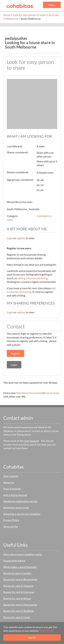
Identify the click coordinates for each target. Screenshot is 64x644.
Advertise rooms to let (16, 507)
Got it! (32, 638)
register (21, 238)
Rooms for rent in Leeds (17, 617)
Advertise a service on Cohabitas (22, 514)
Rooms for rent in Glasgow (18, 586)
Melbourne (12, 19)
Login (10, 238)
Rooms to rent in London (17, 573)
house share (52, 393)
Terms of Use (11, 526)
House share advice (14, 561)
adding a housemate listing (33, 278)
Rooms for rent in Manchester (20, 605)
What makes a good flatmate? (20, 567)
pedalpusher (16, 38)
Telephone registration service (20, 501)
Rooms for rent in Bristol (17, 598)
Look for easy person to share (29, 15)
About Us (9, 482)
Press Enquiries (12, 489)
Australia (54, 15)
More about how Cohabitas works (23, 554)
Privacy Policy (11, 520)
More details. (47, 631)
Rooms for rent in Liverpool (19, 592)
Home (7, 15)
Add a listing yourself (15, 495)
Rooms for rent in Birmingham (20, 579)
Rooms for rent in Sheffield (18, 611)
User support (11, 476)
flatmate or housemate (29, 393)
